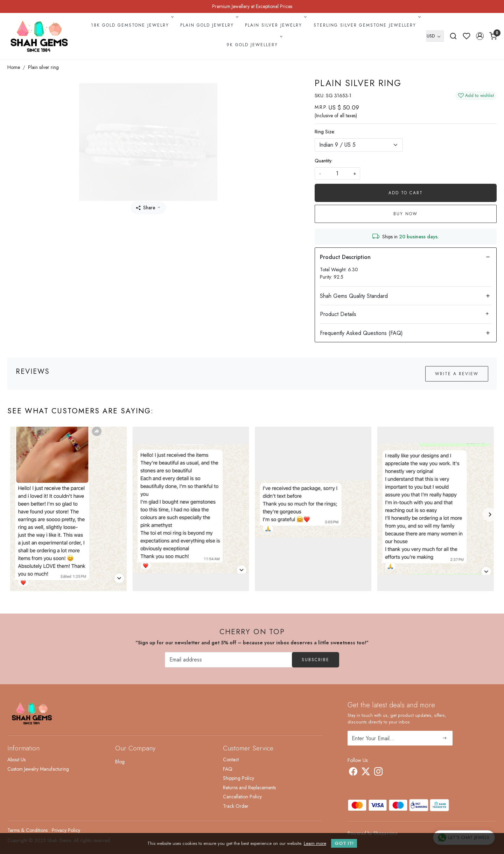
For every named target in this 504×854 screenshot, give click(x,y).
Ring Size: (325, 132)
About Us (16, 759)
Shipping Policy (239, 778)
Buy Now (405, 214)
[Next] (490, 514)
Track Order (236, 806)
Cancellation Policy (242, 797)
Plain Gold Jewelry (209, 25)
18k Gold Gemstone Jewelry (132, 25)
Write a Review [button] (457, 374)
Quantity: (324, 161)
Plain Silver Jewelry (275, 25)
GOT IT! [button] (344, 843)
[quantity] (337, 173)
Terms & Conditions (27, 830)
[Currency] (435, 36)
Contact (231, 759)
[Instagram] (378, 773)
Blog (120, 762)
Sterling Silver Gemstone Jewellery (366, 25)
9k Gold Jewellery (254, 45)
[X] (366, 773)
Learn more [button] (315, 843)
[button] (480, 36)
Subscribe (316, 660)
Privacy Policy (66, 830)
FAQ (228, 769)
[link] (453, 36)
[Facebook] (353, 773)
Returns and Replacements (249, 787)
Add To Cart (406, 193)
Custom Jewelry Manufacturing (38, 769)
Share (146, 208)
